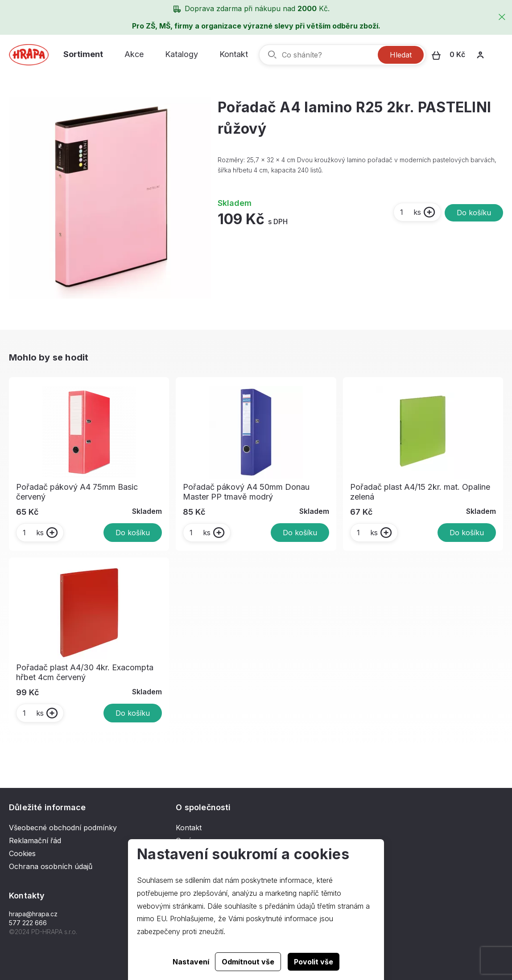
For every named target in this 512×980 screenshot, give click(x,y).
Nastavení (191, 962)
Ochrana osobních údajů (51, 866)
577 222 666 (28, 923)
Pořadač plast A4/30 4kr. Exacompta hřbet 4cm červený (85, 672)
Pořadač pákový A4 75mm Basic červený (77, 492)
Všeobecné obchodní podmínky (63, 828)
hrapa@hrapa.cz (33, 914)
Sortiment (83, 54)
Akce (134, 54)
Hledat (401, 55)
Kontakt (234, 54)
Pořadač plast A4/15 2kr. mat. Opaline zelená (420, 492)
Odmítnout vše (248, 962)
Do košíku (474, 213)
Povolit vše (314, 962)
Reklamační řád (35, 841)
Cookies (22, 853)
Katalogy (182, 54)
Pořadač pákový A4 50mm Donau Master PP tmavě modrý (246, 492)
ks (410, 212)
